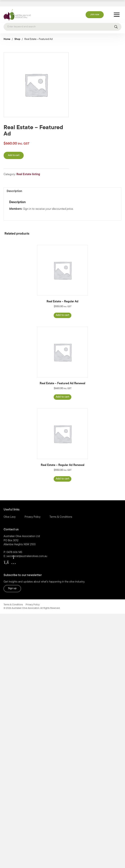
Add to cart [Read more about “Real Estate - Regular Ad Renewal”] (62, 472)
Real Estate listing (28, 168)
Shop (17, 33)
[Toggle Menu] (117, 8)
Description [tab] (14, 185)
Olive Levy (10, 511)
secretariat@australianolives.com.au (27, 550)
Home (7, 33)
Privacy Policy (33, 511)
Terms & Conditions (61, 511)
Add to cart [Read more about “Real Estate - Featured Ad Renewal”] (62, 391)
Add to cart (14, 149)
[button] (6, 556)
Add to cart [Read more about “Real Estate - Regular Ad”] (62, 309)
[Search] (62, 20)
